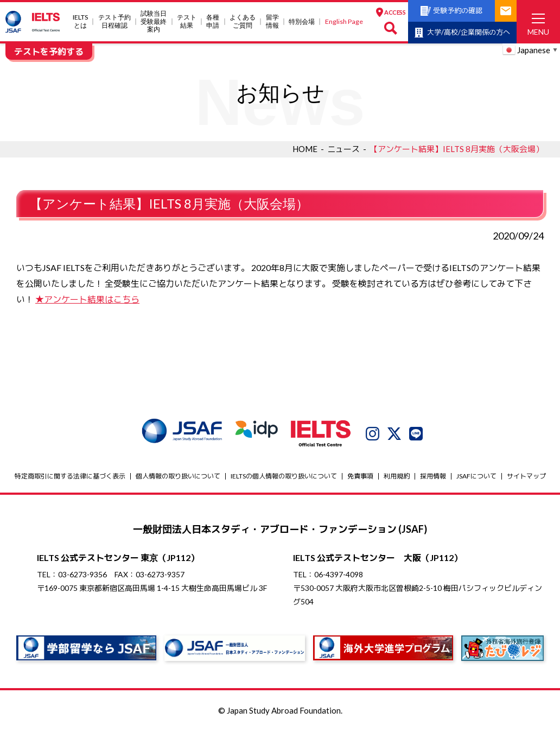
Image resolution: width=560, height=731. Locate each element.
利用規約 (397, 476)
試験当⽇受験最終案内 (154, 21)
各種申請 (213, 21)
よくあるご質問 (243, 21)
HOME (305, 149)
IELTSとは (80, 21)
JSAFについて (476, 476)
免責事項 (360, 476)
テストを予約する (49, 51)
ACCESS (391, 12)
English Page (344, 21)
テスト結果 (187, 21)
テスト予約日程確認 (114, 21)
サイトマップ (526, 476)
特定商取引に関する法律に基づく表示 (70, 476)
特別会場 (302, 21)
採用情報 (433, 476)
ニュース (343, 149)
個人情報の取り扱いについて (178, 476)
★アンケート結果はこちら (87, 299)
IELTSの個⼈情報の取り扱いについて (284, 476)
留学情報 (272, 21)
